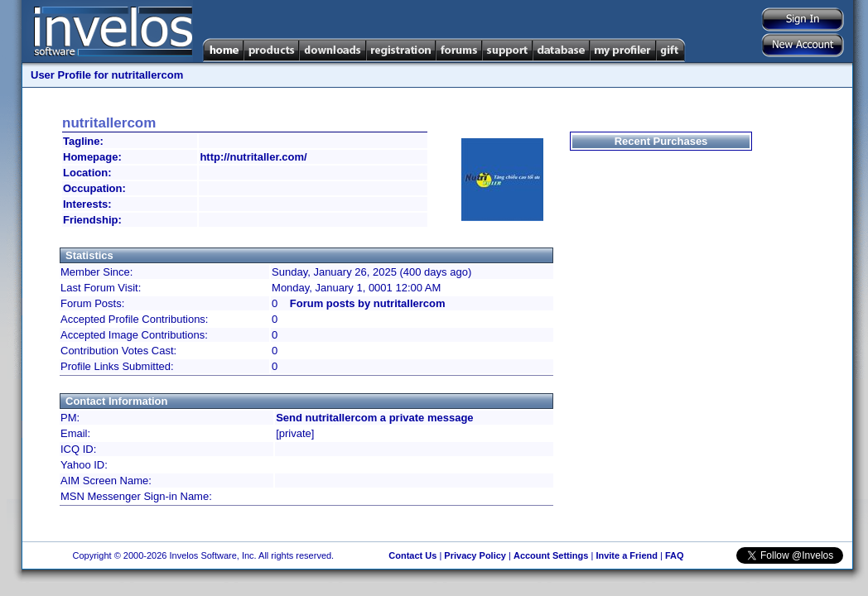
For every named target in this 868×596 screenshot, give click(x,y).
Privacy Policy (475, 555)
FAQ (675, 555)
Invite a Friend (627, 555)
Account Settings (551, 555)
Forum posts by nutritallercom (368, 303)
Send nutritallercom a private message (374, 418)
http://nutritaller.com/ (253, 157)
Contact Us (412, 555)
